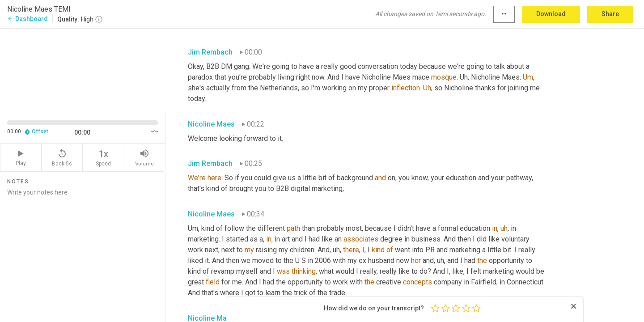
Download (551, 14)
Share (610, 14)
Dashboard (28, 19)
